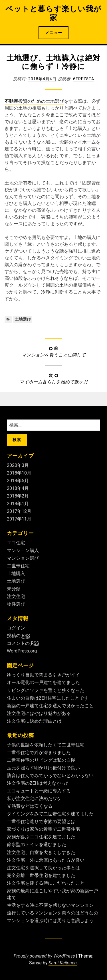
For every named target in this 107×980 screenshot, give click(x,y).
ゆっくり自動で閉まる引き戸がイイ (43, 675)
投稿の (18, 636)
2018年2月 (18, 496)
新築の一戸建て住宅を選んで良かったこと (50, 706)
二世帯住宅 (18, 566)
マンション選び (23, 558)
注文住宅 (16, 596)
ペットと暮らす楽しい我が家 (53, 13)
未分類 (14, 589)
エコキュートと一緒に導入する (39, 791)
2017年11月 (19, 519)
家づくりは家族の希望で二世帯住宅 (43, 829)
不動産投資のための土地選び (34, 101)
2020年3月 (18, 465)
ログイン (16, 628)
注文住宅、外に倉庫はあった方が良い (46, 860)
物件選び (16, 604)
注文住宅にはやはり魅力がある (39, 713)
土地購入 (16, 573)
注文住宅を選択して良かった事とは (43, 868)
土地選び (23, 319)
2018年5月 (18, 481)
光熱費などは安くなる (30, 806)
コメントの (23, 643)
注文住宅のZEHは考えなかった (39, 783)
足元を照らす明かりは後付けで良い (43, 768)
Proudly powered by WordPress (44, 956)
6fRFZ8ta (84, 79)
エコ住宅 (16, 543)
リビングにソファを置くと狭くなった (46, 690)
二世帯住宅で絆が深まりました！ (41, 753)
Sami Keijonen (62, 963)
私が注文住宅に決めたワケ (34, 799)
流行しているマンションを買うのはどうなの (53, 913)
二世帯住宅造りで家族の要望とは (41, 821)
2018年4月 (18, 488)
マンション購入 (23, 550)
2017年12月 (19, 511)
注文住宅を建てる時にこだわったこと (46, 883)
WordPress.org (22, 651)
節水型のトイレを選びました (37, 844)
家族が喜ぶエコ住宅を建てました (41, 837)
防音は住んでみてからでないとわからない (50, 776)
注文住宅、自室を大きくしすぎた (41, 852)
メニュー (54, 33)
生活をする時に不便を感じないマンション (50, 905)
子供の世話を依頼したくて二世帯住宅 (46, 745)
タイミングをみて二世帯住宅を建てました (50, 814)
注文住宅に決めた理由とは (34, 721)
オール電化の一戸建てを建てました (43, 682)
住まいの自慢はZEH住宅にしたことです (48, 698)
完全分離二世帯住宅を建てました (41, 875)
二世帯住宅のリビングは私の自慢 (41, 760)
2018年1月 (18, 504)
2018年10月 (19, 473)
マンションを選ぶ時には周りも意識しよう (50, 921)
